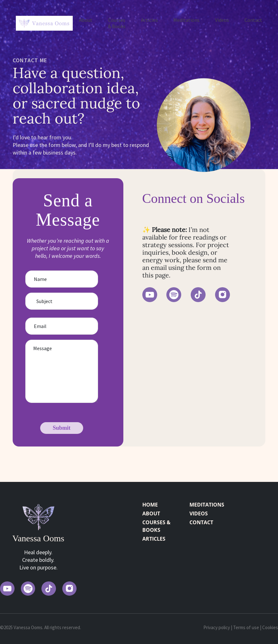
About (86, 20)
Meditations (186, 20)
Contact (253, 20)
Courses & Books (117, 23)
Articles (149, 20)
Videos (222, 20)
